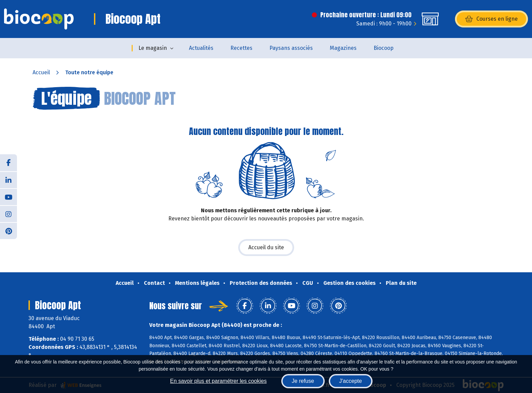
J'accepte (351, 381)
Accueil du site (266, 247)
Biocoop (384, 48)
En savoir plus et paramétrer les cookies (218, 381)
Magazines (343, 48)
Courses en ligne (491, 19)
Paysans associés (291, 48)
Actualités (201, 48)
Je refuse (303, 381)
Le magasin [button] (153, 48)
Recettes (241, 48)
